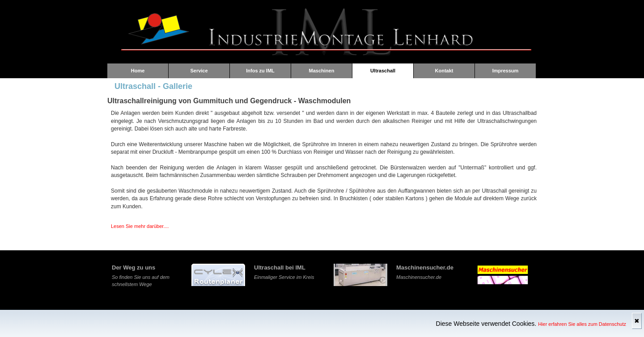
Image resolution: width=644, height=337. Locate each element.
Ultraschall (383, 71)
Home (138, 71)
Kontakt (444, 71)
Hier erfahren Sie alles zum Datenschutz (582, 324)
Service (199, 71)
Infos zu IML (260, 71)
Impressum (506, 71)
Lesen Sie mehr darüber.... (140, 226)
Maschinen (322, 71)
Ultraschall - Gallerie (153, 86)
